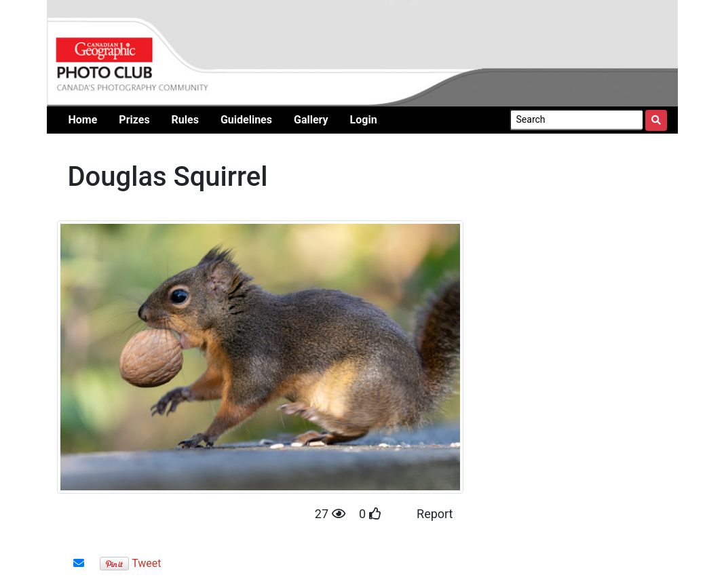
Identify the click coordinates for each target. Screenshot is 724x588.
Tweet (146, 563)
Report (435, 514)
